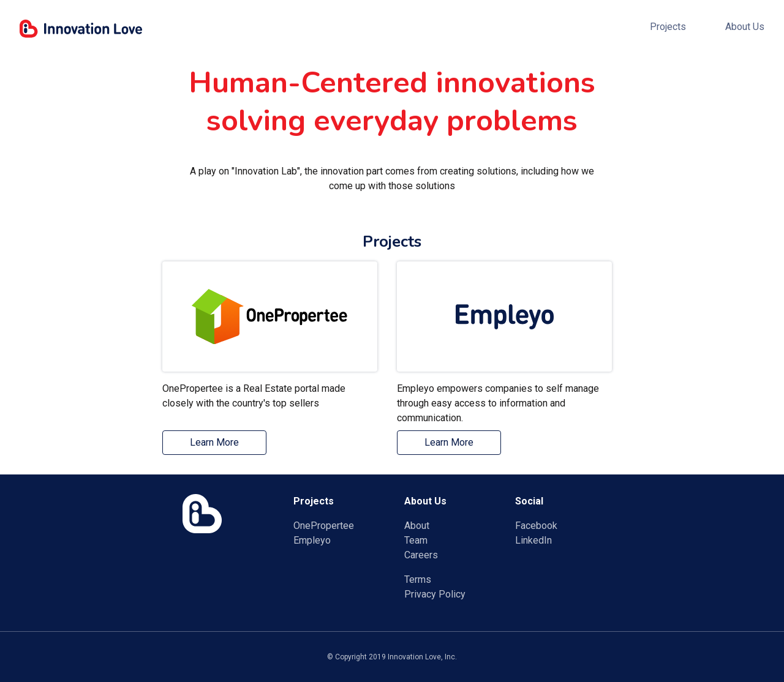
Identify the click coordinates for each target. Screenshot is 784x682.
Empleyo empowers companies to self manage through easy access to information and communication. (498, 402)
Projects (668, 27)
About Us (745, 27)
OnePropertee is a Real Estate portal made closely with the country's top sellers (254, 396)
